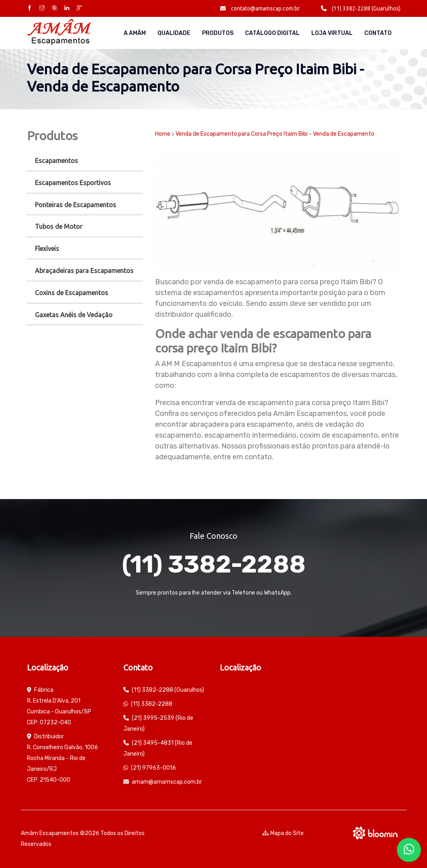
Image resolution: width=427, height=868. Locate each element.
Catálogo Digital (272, 33)
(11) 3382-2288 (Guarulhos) (361, 8)
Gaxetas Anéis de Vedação (74, 315)
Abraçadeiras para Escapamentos (84, 271)
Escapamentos (56, 161)
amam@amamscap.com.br (167, 782)
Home (163, 134)
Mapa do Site (283, 833)
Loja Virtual (332, 33)
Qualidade (174, 33)
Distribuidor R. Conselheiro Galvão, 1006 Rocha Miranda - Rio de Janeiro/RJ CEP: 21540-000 (62, 758)
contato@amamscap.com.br (260, 8)
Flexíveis (47, 249)
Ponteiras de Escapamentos (76, 205)
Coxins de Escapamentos (72, 293)
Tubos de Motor (59, 226)
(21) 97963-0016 (153, 768)
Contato (378, 33)
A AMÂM (135, 33)
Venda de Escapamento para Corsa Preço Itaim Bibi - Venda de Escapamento (275, 134)
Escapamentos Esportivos (73, 183)
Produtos (218, 33)
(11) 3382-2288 (214, 564)
